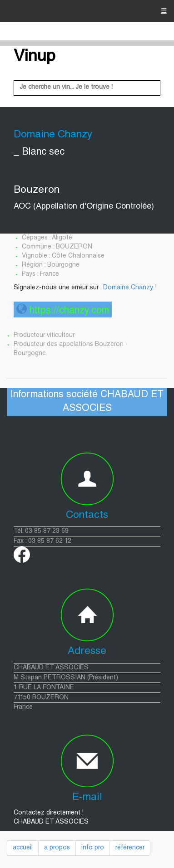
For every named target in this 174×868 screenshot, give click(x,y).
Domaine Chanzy (128, 288)
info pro (93, 848)
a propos (57, 848)
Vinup (35, 57)
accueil (23, 848)
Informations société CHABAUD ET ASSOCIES (87, 402)
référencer (130, 848)
